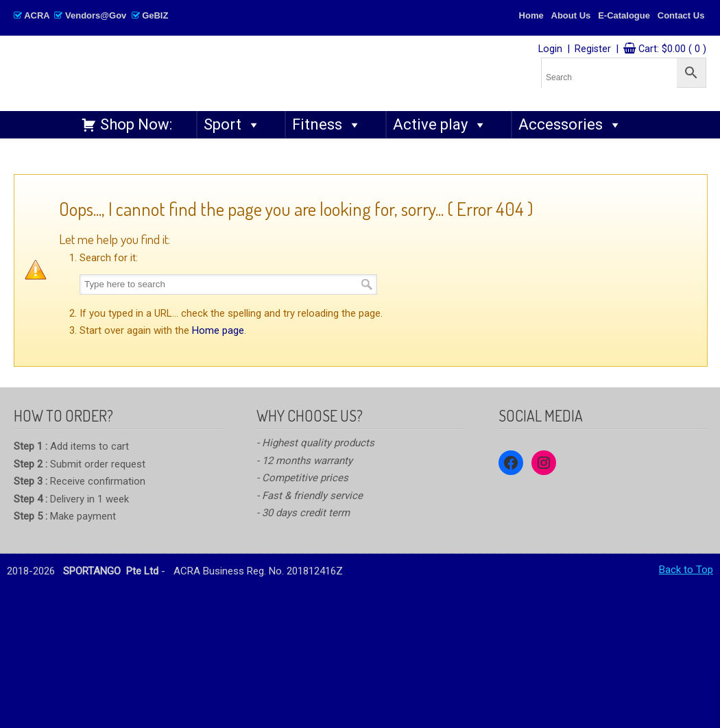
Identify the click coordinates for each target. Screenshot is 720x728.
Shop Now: (136, 124)
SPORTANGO (217, 70)
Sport (232, 125)
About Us (571, 15)
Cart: (672, 49)
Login (550, 49)
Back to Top (686, 570)
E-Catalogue (624, 15)
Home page (218, 330)
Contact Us (681, 15)
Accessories (570, 125)
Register (593, 49)
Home (531, 15)
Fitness (327, 125)
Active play (440, 125)
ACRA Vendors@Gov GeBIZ (91, 15)
